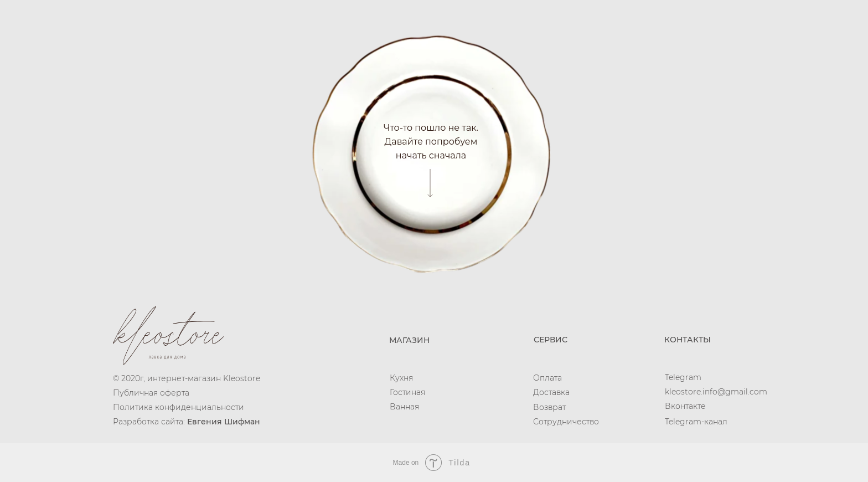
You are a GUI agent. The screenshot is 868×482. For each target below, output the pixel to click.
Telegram (683, 377)
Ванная (404, 407)
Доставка (551, 392)
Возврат (549, 407)
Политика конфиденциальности (179, 407)
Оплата (547, 378)
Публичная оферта (151, 393)
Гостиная (407, 392)
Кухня (401, 378)
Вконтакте (685, 406)
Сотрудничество (566, 422)
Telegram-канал (696, 422)
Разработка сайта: (187, 422)
